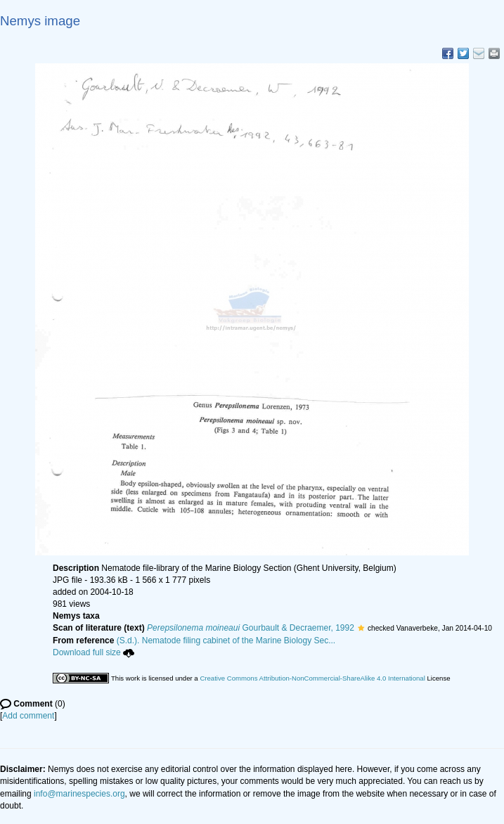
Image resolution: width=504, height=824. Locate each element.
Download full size (93, 652)
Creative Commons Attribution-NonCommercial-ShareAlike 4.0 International (312, 678)
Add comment (28, 716)
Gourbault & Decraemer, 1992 (251, 628)
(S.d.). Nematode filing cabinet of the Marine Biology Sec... (226, 640)
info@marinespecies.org (79, 794)
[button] (361, 628)
